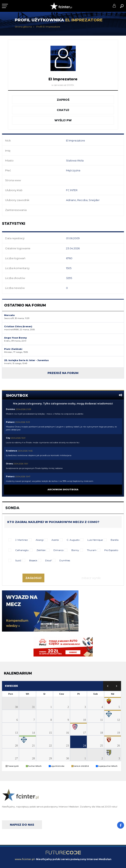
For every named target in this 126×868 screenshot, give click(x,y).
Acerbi (55, 540)
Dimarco (58, 550)
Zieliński (41, 550)
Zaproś (63, 100)
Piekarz (10, 422)
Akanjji (40, 540)
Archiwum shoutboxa (63, 489)
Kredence (11, 451)
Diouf (48, 560)
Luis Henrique (95, 540)
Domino (10, 409)
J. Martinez (21, 540)
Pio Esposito (111, 550)
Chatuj (63, 110)
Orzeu (9, 464)
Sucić (18, 560)
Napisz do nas (22, 825)
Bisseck (33, 560)
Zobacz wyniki (91, 578)
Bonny (75, 550)
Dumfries (65, 560)
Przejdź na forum (63, 373)
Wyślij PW (63, 120)
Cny (8, 438)
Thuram (92, 550)
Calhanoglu (22, 550)
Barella (115, 540)
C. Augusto (73, 540)
